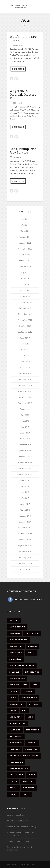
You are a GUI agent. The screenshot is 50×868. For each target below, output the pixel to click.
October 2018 (25, 397)
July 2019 (25, 344)
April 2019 (25, 362)
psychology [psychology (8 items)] (16, 775)
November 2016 (25, 534)
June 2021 (25, 219)
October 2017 (25, 468)
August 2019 (25, 338)
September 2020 (25, 261)
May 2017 (25, 498)
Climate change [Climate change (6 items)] (18, 640)
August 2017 (25, 480)
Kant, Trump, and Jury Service (23, 151)
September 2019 (25, 332)
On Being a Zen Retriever (18, 841)
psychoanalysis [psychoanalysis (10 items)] (19, 769)
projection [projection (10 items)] (31, 749)
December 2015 (25, 563)
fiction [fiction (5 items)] (14, 691)
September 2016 (25, 546)
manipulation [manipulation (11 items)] (17, 723)
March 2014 (25, 569)
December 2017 (25, 457)
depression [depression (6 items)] (16, 659)
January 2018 (25, 451)
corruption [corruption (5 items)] (16, 646)
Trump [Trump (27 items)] (13, 794)
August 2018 (25, 409)
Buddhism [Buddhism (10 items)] (15, 633)
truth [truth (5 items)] (26, 794)
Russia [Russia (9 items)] (13, 781)
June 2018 (25, 421)
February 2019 (25, 374)
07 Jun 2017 (17, 157)
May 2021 (25, 225)
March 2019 (25, 368)
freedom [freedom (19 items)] (28, 691)
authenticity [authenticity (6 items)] (17, 627)
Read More (18, 69)
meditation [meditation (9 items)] (33, 730)
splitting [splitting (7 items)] (28, 781)
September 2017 (25, 474)
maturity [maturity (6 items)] (15, 730)
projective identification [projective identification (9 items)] (24, 756)
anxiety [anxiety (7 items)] (14, 620)
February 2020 (25, 302)
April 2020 (25, 290)
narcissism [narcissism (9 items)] (16, 736)
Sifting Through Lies (16, 815)
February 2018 (25, 445)
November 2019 (25, 320)
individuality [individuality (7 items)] (29, 698)
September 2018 (25, 403)
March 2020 (25, 296)
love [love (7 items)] (30, 717)
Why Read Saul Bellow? (18, 821)
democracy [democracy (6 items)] (16, 653)
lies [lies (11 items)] (24, 711)
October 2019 (25, 326)
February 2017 (25, 516)
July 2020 (25, 273)
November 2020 (25, 249)
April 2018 (25, 433)
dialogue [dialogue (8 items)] (14, 672)
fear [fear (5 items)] (35, 685)
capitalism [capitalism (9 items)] (32, 633)
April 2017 (25, 504)
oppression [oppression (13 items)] (16, 743)
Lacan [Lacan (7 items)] (13, 711)
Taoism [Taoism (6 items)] (13, 788)
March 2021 (25, 231)
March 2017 (25, 510)
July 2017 (25, 486)
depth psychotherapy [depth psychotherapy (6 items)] (22, 666)
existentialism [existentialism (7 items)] (18, 685)
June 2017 (25, 492)
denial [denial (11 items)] (31, 653)
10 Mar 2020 (18, 45)
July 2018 (25, 415)
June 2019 (25, 350)
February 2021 (25, 237)
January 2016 (25, 558)
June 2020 (25, 279)
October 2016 (25, 540)
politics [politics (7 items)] (32, 743)
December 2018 (25, 385)
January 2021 (25, 243)
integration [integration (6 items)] (16, 704)
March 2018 (25, 439)
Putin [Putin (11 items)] (32, 775)
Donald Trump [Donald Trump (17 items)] (17, 678)
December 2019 (25, 314)
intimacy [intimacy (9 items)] (34, 704)
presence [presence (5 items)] (15, 749)
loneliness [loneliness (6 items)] (16, 717)
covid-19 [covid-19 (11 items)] (33, 646)
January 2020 (25, 308)
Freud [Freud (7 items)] (13, 698)
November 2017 (25, 463)
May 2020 (25, 285)
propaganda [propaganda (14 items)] (16, 762)
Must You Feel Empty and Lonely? (22, 827)
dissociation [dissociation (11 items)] (32, 672)
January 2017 (25, 522)
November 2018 (25, 391)
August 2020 (25, 267)
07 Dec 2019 (18, 103)
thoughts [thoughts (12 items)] (29, 788)
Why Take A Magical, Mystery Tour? (23, 95)
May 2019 (25, 356)
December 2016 (25, 528)
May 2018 (25, 427)
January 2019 (25, 379)
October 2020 (25, 255)
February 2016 (25, 552)
